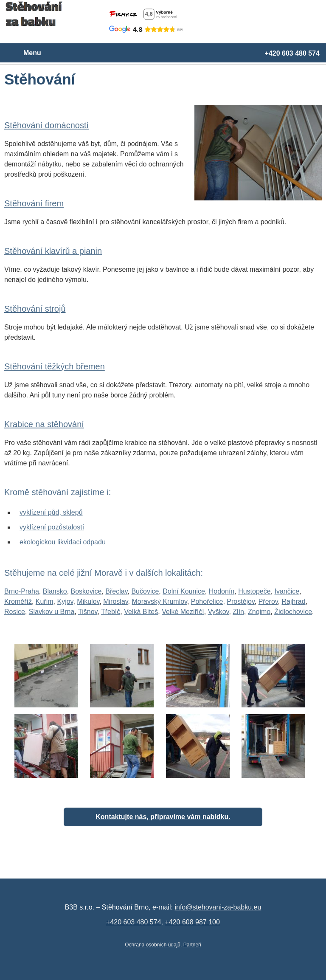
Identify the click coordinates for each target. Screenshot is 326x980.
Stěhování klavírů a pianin (53, 251)
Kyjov (65, 601)
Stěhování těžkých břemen (55, 366)
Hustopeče (254, 591)
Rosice (15, 612)
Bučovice (145, 591)
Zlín (238, 612)
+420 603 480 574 (292, 53)
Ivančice (287, 591)
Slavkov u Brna (52, 612)
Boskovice (86, 591)
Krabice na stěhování (44, 424)
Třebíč (111, 612)
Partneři (192, 945)
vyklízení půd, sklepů (51, 512)
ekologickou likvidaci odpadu (63, 542)
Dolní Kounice (184, 591)
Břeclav (116, 591)
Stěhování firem (34, 203)
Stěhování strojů (35, 309)
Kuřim (45, 601)
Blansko (55, 591)
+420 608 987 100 (192, 922)
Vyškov (219, 612)
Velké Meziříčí (183, 612)
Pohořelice (207, 601)
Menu (32, 53)
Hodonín (222, 591)
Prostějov (241, 601)
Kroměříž (18, 601)
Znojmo (259, 612)
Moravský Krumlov (160, 601)
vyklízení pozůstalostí (52, 527)
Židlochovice (293, 612)
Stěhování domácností (46, 125)
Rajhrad (294, 601)
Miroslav (115, 601)
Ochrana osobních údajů (153, 945)
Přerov (268, 601)
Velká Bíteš (141, 612)
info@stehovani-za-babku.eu (218, 907)
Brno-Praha (22, 591)
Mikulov (88, 601)
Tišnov (88, 612)
